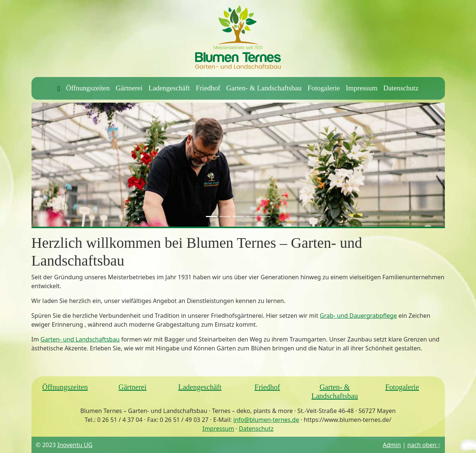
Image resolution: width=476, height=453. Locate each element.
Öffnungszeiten (88, 88)
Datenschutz (401, 88)
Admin (392, 445)
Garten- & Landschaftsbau (264, 88)
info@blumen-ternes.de (266, 420)
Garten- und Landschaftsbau (80, 339)
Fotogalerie (324, 88)
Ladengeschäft (169, 88)
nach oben (424, 445)
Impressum (362, 88)
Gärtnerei (129, 88)
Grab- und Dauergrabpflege (358, 316)
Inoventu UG (75, 445)
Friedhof (208, 88)
